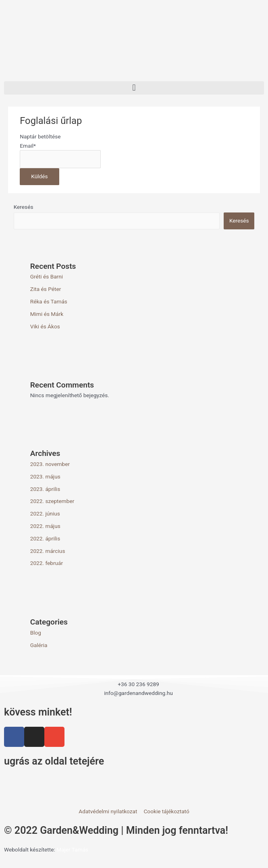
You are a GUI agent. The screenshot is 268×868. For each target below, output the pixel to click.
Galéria (39, 645)
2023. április (45, 489)
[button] (134, 88)
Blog (36, 633)
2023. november (50, 464)
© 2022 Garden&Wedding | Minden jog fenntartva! (116, 830)
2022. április (45, 538)
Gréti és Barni (47, 276)
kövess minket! (38, 712)
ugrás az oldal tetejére (54, 761)
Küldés (39, 176)
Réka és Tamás (49, 301)
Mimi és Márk (47, 314)
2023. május (45, 476)
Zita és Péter (46, 289)
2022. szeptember (52, 501)
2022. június (45, 513)
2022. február (47, 563)
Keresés (24, 207)
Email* (28, 146)
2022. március (48, 551)
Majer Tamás (72, 849)
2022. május (45, 526)
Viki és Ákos (45, 326)
